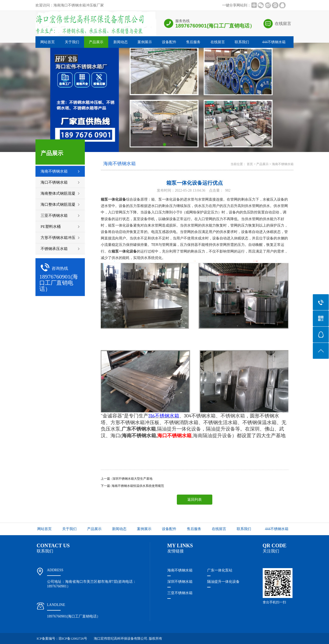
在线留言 (283, 24)
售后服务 (193, 42)
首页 (250, 164)
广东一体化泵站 (220, 570)
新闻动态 (121, 42)
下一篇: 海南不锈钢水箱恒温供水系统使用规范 (132, 486)
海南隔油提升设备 (212, 436)
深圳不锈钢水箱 (180, 582)
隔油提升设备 (221, 429)
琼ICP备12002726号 (73, 638)
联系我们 (242, 42)
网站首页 (48, 42)
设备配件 (169, 42)
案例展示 (145, 42)
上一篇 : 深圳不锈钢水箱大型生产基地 (127, 479)
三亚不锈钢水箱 (180, 593)
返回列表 (195, 500)
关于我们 (72, 42)
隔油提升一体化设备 (179, 429)
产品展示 (96, 42)
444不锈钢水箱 (274, 42)
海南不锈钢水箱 (283, 164)
